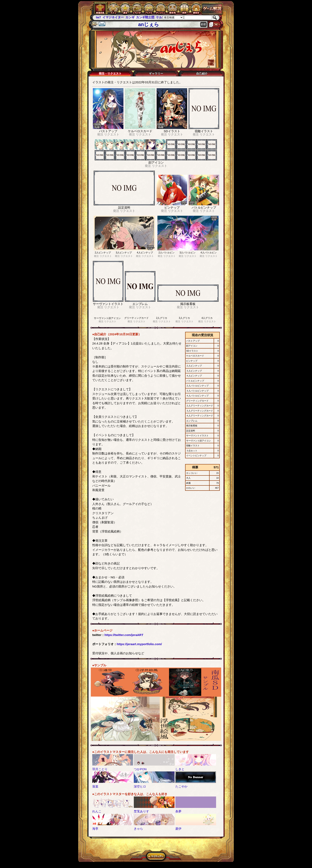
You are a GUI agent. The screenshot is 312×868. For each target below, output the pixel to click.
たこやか (181, 786)
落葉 (95, 786)
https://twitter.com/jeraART (124, 635)
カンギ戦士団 (145, 17)
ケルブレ (162, 17)
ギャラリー (156, 74)
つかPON (140, 769)
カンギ (130, 17)
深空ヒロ (140, 786)
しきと (180, 769)
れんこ (97, 811)
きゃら (138, 829)
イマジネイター (113, 17)
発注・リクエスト (110, 74)
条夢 (178, 811)
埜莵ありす (141, 811)
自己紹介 (202, 74)
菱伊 (178, 829)
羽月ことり (100, 769)
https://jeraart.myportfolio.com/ (139, 644)
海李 (95, 829)
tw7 (98, 17)
